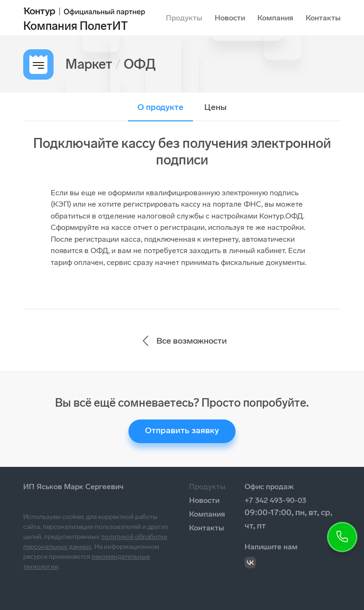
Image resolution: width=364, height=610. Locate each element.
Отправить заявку (182, 430)
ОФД (140, 64)
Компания (275, 18)
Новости (230, 18)
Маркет (89, 64)
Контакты (323, 18)
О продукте (160, 107)
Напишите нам (271, 547)
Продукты (184, 18)
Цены (215, 107)
